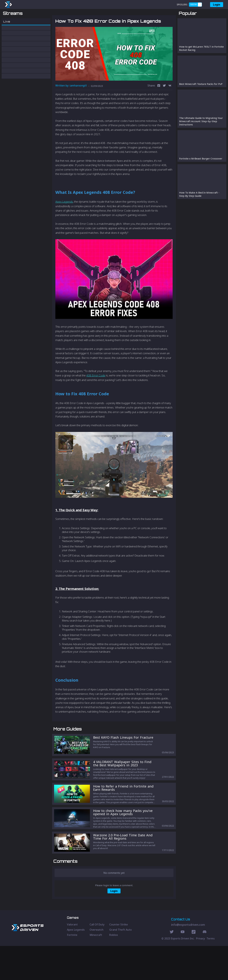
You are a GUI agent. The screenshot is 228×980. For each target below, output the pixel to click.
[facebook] (159, 103)
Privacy (200, 973)
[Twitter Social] (172, 966)
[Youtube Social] (183, 966)
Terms (211, 973)
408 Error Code (96, 392)
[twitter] (164, 103)
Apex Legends (64, 219)
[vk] (170, 103)
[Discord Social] (194, 966)
